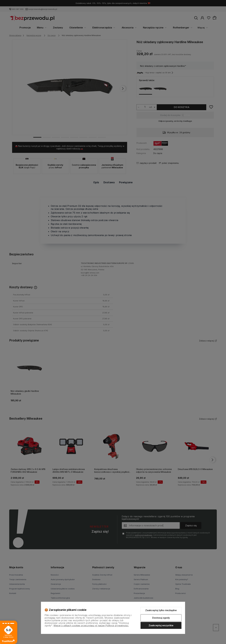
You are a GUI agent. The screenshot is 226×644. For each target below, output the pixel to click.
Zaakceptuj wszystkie (161, 625)
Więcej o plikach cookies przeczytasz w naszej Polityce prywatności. (91, 626)
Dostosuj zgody (161, 618)
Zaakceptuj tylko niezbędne (161, 610)
